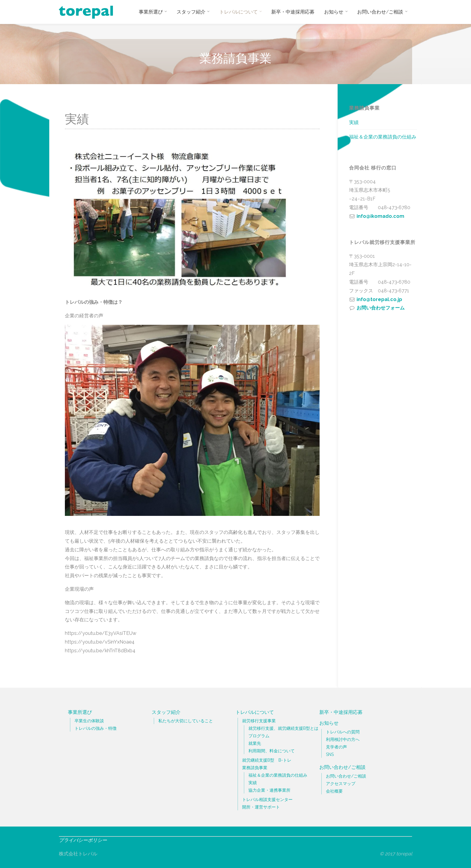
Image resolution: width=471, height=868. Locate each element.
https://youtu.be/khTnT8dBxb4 (100, 651)
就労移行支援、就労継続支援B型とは (283, 728)
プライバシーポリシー (83, 840)
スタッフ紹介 (166, 712)
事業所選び (80, 712)
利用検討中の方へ (343, 739)
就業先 (255, 743)
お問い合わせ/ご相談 (342, 767)
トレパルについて (255, 712)
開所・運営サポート (261, 807)
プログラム (259, 736)
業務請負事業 (255, 768)
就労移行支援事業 (259, 721)
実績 (354, 122)
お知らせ (329, 723)
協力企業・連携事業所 (269, 790)
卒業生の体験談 (89, 721)
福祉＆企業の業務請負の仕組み (383, 137)
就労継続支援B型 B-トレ (267, 760)
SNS (330, 754)
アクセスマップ (341, 784)
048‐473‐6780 (394, 207)
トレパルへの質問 (343, 732)
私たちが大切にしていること (186, 721)
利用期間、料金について (272, 751)
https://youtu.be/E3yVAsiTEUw (101, 633)
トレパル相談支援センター (267, 799)
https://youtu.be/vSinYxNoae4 (100, 642)
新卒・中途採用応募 (341, 712)
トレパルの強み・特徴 (96, 728)
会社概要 (334, 791)
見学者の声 (336, 747)
